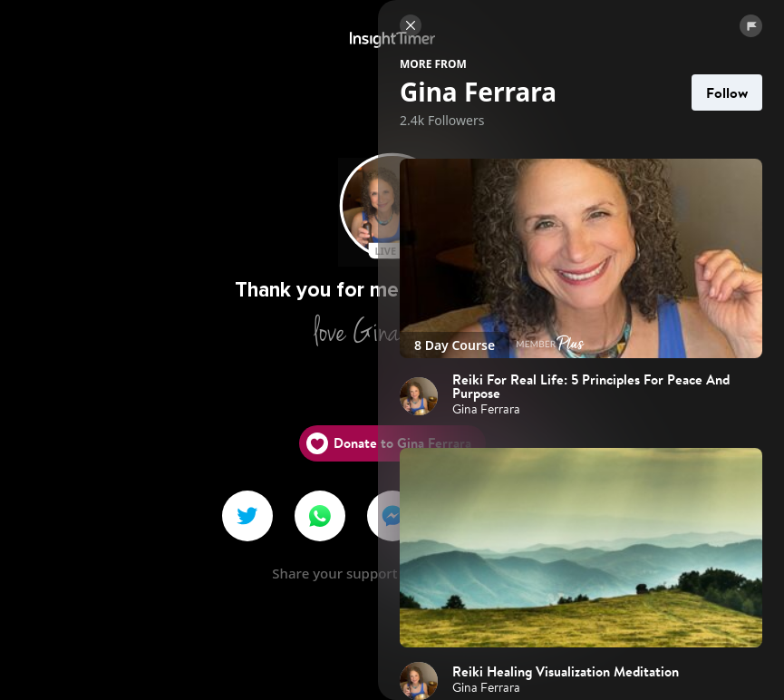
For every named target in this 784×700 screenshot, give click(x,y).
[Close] (411, 25)
